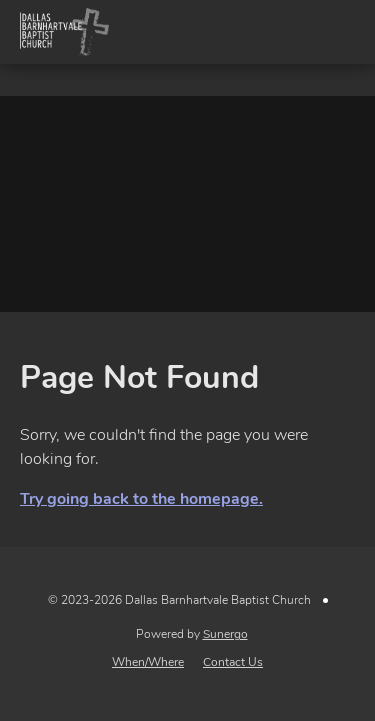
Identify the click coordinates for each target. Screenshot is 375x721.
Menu (343, 32)
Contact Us (233, 662)
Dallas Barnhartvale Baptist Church (64, 32)
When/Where (148, 662)
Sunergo (225, 634)
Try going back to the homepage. (141, 499)
